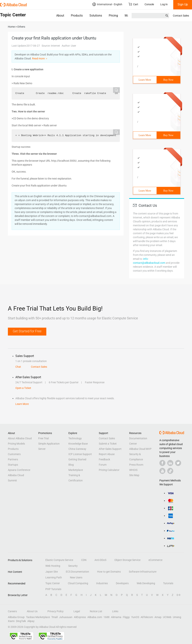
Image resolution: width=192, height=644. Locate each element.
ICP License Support (80, 454)
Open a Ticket (23, 388)
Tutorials (168, 583)
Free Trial (43, 438)
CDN (84, 560)
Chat (18, 367)
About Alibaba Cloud (20, 438)
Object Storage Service (127, 560)
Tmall (54, 617)
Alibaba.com (95, 617)
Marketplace (76, 470)
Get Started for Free (27, 331)
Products (77, 16)
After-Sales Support (110, 449)
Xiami (11, 621)
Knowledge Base (78, 444)
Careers (12, 611)
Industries (102, 583)
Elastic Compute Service (59, 560)
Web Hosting (53, 566)
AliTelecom (147, 617)
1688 (106, 617)
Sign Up (183, 4)
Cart (133, 4)
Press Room (136, 465)
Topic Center (53, 583)
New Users (76, 577)
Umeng (177, 617)
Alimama (116, 617)
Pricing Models (16, 444)
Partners (13, 459)
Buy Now (168, 80)
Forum (103, 465)
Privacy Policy (55, 611)
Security (73, 566)
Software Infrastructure (143, 572)
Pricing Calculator (109, 470)
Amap (158, 617)
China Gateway (77, 449)
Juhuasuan (66, 617)
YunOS (135, 617)
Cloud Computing (78, 583)
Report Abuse (107, 454)
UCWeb (167, 617)
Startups (13, 465)
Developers (122, 583)
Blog (71, 465)
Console (149, 4)
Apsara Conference (19, 470)
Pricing (113, 16)
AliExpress (80, 617)
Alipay (31, 621)
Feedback (104, 459)
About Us (32, 611)
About (60, 16)
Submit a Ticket (108, 444)
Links (115, 611)
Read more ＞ (40, 58)
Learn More (145, 80)
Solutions (96, 16)
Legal (77, 611)
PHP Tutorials (53, 589)
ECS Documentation (77, 572)
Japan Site (52, 572)
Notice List (96, 611)
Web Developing (146, 583)
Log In (164, 4)
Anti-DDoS (100, 560)
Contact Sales (181, 16)
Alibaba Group (16, 617)
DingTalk (21, 621)
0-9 (178, 595)
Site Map (134, 475)
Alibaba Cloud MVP (140, 449)
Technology (75, 438)
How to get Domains (109, 572)
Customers (14, 454)
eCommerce (155, 560)
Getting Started (77, 459)
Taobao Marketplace (38, 617)
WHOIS (133, 470)
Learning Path (54, 577)
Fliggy (126, 617)
